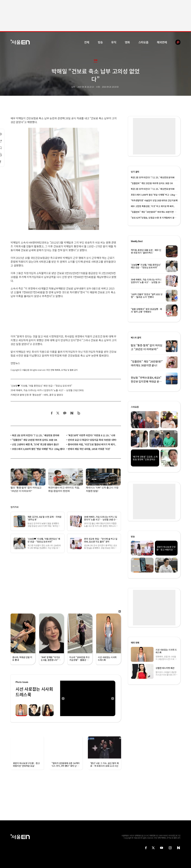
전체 (87, 42)
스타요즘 (143, 42)
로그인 (178, 835)
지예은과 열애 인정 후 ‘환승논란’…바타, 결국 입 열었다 (37, 395)
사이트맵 (171, 835)
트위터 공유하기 (58, 413)
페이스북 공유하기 (52, 413)
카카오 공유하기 (65, 413)
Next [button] (112, 698)
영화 (127, 42)
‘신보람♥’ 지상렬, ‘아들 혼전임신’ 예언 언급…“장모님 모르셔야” (41, 386)
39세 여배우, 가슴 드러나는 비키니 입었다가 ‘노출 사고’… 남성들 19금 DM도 (47, 390)
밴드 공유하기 (79, 413)
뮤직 (114, 42)
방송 (100, 42)
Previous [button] (63, 698)
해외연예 (162, 42)
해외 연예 (135, 643)
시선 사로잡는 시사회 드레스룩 (34, 692)
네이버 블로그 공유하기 (72, 413)
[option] (88, 698)
